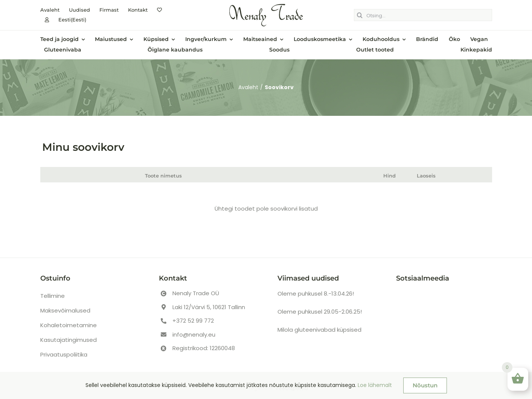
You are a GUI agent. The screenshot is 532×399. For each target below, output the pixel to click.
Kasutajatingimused (69, 340)
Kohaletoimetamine (69, 325)
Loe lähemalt (375, 385)
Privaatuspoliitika (64, 354)
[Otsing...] (423, 15)
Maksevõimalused (65, 310)
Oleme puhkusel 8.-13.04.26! (316, 294)
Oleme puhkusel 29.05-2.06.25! (320, 312)
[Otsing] (360, 15)
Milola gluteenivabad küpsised (319, 330)
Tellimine (53, 296)
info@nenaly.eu (194, 335)
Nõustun (425, 385)
